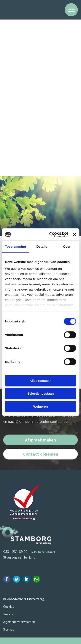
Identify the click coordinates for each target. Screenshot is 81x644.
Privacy (8, 614)
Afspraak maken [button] (40, 440)
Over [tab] (67, 246)
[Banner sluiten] (75, 234)
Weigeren (40, 406)
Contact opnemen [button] (41, 454)
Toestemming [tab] (16, 246)
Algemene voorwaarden (19, 622)
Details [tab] (42, 246)
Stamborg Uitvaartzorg (22, 9)
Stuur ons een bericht (19, 557)
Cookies (9, 607)
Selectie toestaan (40, 393)
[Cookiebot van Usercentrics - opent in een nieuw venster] (51, 234)
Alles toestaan (41, 381)
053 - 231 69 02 (15, 552)
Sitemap (9, 629)
